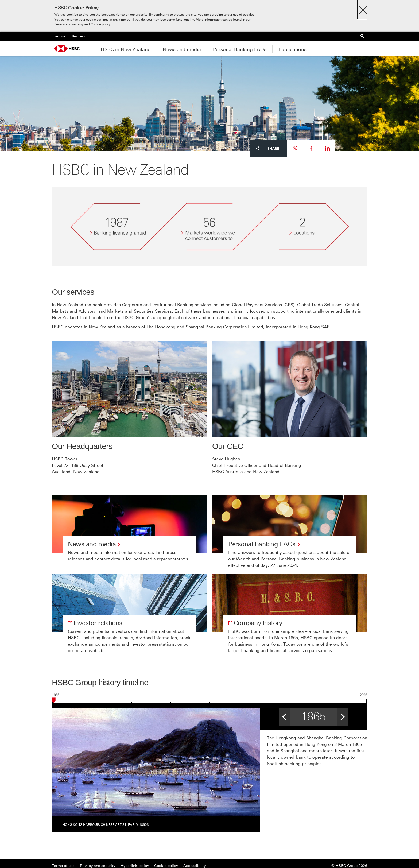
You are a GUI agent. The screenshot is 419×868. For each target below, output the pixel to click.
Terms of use (63, 866)
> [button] (343, 715)
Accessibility (195, 866)
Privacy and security (69, 24)
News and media (182, 49)
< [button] (284, 715)
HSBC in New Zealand (126, 49)
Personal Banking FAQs (240, 49)
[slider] (53, 701)
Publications (292, 49)
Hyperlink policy (135, 866)
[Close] (363, 9)
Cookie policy (100, 24)
